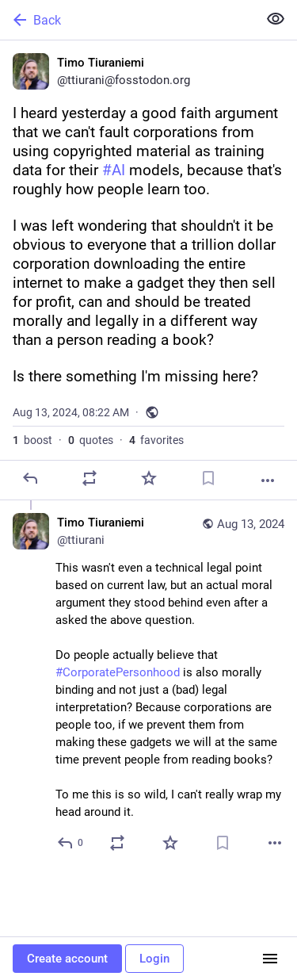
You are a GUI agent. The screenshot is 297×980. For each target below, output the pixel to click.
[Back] (127, 20)
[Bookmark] (208, 478)
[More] (268, 480)
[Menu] (270, 959)
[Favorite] (149, 478)
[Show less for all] (276, 19)
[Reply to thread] (71, 843)
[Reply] (30, 478)
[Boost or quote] (89, 478)
